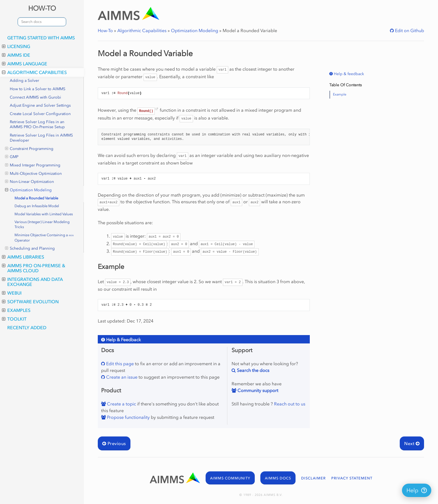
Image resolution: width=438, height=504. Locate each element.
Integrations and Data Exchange (32, 282)
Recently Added (27, 328)
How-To (105, 30)
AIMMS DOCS (278, 478)
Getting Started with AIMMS (41, 38)
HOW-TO (42, 8)
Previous (114, 443)
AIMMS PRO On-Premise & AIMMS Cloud (34, 268)
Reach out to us (290, 404)
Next (412, 443)
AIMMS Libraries (23, 257)
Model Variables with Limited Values (44, 214)
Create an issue (121, 377)
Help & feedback (348, 74)
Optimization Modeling (28, 190)
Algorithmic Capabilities (34, 72)
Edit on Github (409, 30)
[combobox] (42, 22)
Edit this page (119, 364)
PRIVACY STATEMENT (352, 478)
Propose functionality (128, 417)
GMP (12, 157)
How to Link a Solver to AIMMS (38, 89)
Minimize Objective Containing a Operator (44, 238)
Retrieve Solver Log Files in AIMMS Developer (41, 138)
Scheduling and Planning (30, 249)
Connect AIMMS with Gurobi (35, 97)
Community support (257, 390)
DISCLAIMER (313, 478)
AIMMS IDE (16, 55)
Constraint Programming (29, 149)
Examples (16, 310)
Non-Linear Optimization (29, 182)
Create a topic (121, 404)
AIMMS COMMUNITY (230, 478)
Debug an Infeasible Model (37, 206)
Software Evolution (30, 302)
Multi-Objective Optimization (33, 174)
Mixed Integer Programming (33, 165)
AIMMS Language (25, 64)
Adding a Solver (24, 81)
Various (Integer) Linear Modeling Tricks (42, 224)
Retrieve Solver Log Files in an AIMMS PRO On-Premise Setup (37, 124)
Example (340, 94)
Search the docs (253, 370)
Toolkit (14, 319)
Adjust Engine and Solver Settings (40, 105)
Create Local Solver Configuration (40, 114)
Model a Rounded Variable (36, 198)
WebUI (12, 293)
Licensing (16, 46)
